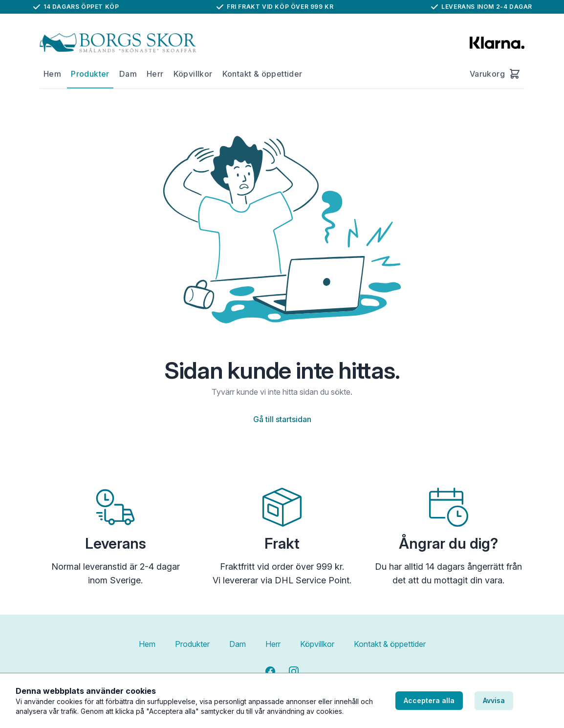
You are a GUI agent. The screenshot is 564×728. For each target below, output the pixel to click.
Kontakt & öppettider (262, 74)
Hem (52, 74)
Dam (128, 74)
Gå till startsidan (282, 419)
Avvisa (494, 700)
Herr (155, 74)
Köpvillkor (193, 74)
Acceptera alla (429, 700)
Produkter (90, 74)
